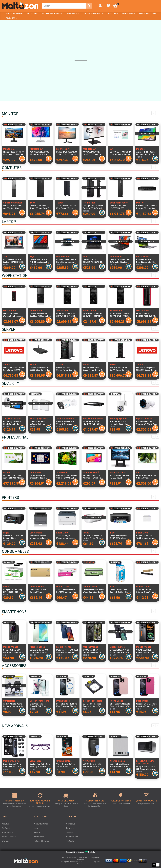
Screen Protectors (39, 701)
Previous (153, 113)
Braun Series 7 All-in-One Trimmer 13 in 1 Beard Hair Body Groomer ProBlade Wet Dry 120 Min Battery (13, 765)
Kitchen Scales (117, 761)
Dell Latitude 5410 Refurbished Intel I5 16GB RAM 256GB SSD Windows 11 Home (146, 261)
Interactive (35, 472)
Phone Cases (63, 701)
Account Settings (41, 824)
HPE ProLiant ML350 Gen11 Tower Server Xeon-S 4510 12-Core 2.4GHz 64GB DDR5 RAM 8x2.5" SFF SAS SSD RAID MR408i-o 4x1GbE (120, 369)
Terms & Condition (9, 837)
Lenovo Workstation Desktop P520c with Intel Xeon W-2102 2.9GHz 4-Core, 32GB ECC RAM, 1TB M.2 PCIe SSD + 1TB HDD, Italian (41, 315)
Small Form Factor (13, 203)
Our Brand (6, 828)
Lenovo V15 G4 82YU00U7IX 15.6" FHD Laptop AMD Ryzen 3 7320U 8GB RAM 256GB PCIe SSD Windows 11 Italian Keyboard (93, 261)
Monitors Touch (91, 472)
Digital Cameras (144, 418)
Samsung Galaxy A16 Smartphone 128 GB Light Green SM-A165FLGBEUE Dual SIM (40, 651)
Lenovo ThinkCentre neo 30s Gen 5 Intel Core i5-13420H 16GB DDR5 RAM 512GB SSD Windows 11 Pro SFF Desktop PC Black (13, 207)
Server (7, 365)
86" (138, 472)
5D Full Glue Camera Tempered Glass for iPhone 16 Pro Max (92, 705)
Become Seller (72, 837)
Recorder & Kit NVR (93, 418)
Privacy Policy (7, 832)
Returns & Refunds (42, 841)
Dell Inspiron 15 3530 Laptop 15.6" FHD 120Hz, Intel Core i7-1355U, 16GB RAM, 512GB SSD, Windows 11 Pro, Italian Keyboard (14, 261)
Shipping (70, 832)
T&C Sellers (71, 841)
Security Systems (12, 418)
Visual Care (36, 761)
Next (157, 113)
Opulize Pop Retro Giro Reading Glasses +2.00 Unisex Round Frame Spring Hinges (40, 765)
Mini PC (140, 203)
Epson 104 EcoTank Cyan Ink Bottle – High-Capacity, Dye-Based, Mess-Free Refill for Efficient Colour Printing (120, 591)
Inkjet (6, 533)
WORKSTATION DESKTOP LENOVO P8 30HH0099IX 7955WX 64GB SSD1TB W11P (146, 315)
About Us (6, 824)
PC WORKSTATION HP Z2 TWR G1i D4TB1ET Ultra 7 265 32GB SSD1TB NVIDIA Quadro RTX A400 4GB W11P (67, 315)
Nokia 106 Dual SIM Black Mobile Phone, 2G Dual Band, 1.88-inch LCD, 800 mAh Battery (14, 651)
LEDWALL (8, 472)
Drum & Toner (37, 587)
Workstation (9, 311)
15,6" (6, 257)
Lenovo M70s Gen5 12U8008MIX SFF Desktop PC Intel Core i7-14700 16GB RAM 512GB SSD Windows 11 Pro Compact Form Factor (120, 207)
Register (37, 832)
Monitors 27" (10, 149)
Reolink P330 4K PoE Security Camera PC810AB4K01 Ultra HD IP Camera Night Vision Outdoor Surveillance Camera (67, 423)
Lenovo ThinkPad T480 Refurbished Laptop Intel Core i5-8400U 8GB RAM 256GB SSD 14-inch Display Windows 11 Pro (120, 261)
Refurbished (89, 203)
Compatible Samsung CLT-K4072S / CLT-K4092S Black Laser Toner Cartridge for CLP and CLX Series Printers (14, 591)
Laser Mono (36, 533)
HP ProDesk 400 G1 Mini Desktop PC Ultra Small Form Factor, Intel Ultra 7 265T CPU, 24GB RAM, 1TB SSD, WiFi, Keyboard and (147, 207)
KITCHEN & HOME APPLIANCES (145, 762)
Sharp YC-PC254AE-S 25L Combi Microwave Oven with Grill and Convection (146, 768)
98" (111, 149)
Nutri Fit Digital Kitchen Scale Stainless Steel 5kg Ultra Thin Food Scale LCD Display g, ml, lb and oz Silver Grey (120, 765)
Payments (70, 828)
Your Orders (39, 837)
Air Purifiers (89, 761)
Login (36, 828)
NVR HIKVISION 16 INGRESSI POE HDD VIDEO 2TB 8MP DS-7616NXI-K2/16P (92, 423)
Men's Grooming (11, 761)
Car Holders (9, 701)
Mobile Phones (11, 647)
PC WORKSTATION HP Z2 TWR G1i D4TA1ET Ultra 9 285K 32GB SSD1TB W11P (119, 315)
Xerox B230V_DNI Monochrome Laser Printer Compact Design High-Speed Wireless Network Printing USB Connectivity (67, 537)
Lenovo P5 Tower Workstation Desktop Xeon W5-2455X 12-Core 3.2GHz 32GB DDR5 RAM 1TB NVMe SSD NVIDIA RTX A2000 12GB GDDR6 (14, 315)
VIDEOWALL (63, 472)
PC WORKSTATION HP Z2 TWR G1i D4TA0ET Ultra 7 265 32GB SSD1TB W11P (92, 315)
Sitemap (5, 841)
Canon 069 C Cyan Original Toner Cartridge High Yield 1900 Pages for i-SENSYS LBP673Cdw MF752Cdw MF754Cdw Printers (39, 591)
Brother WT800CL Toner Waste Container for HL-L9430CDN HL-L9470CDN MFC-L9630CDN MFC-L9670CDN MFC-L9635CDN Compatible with (94, 591)
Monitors (141, 149)
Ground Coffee (64, 761)
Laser (6, 587)
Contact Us (71, 824)
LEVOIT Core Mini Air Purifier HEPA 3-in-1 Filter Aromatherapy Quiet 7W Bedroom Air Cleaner (93, 765)
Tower (33, 203)
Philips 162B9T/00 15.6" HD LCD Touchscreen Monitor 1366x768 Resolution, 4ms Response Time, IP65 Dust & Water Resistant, (120, 477)
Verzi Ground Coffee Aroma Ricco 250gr (66, 765)
